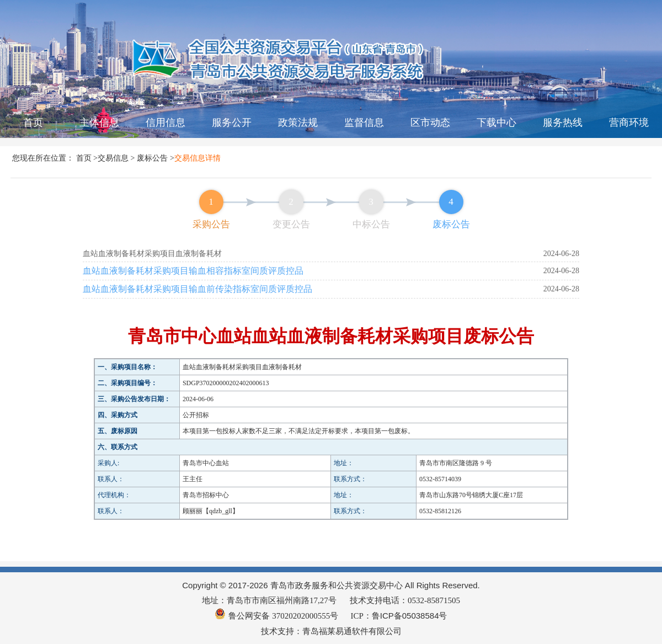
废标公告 (152, 158)
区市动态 (430, 123)
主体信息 (99, 123)
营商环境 (629, 123)
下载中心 (496, 123)
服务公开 (232, 123)
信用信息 (165, 123)
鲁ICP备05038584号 (410, 616)
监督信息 (364, 123)
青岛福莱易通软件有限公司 (352, 631)
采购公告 (211, 224)
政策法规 (298, 123)
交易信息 (113, 158)
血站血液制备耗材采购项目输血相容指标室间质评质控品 (193, 271)
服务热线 (563, 123)
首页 (33, 123)
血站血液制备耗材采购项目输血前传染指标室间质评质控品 (197, 289)
